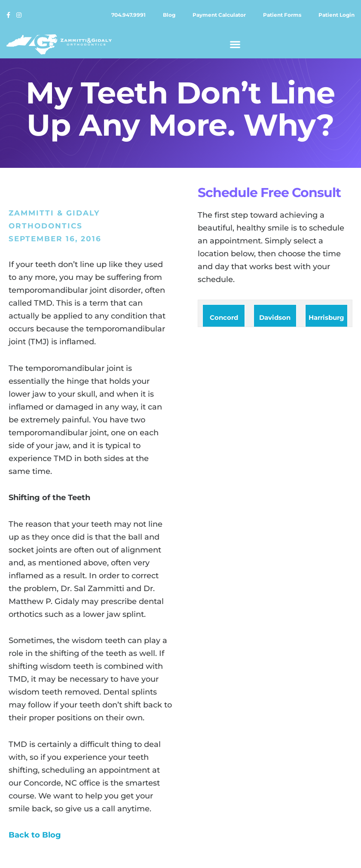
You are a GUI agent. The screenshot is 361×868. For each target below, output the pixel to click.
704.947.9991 (128, 15)
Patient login (337, 15)
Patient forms (282, 15)
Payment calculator (219, 15)
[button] (235, 44)
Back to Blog (35, 835)
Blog (169, 15)
